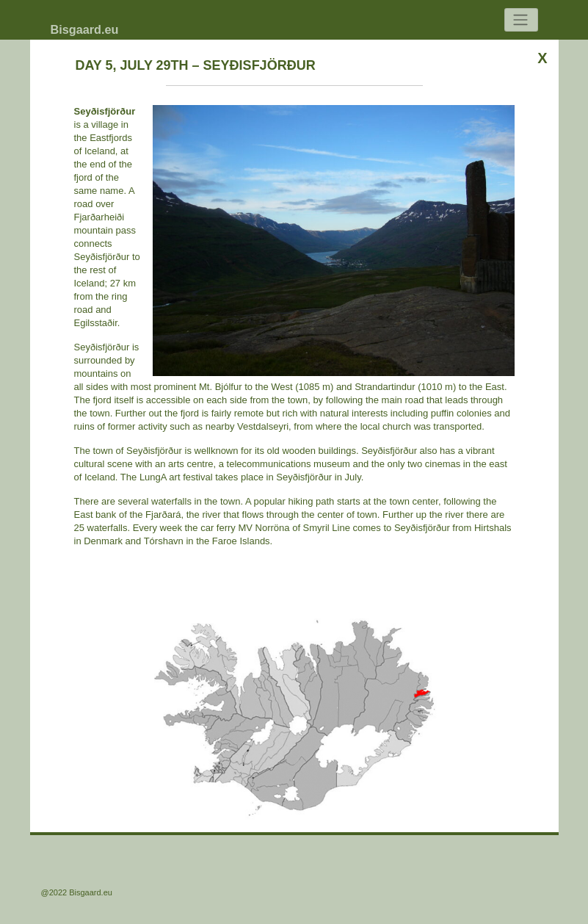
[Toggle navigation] (521, 20)
